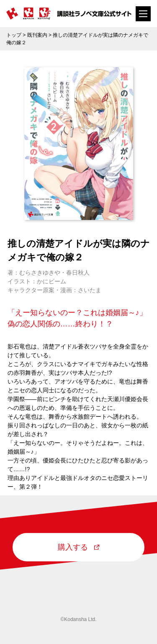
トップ (14, 35)
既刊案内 (37, 35)
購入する (78, 547)
